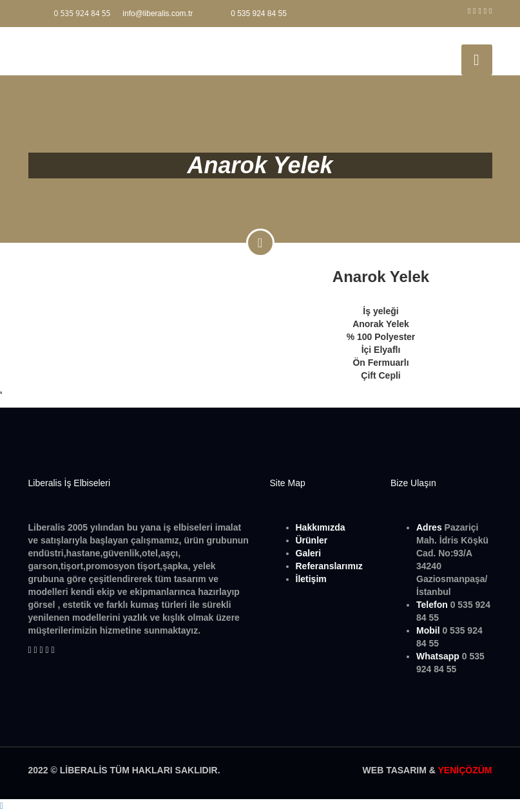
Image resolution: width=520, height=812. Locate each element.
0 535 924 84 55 (259, 14)
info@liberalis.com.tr (158, 14)
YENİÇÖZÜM (465, 770)
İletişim (311, 579)
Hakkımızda (321, 527)
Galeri (309, 553)
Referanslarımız (329, 566)
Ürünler (312, 540)
